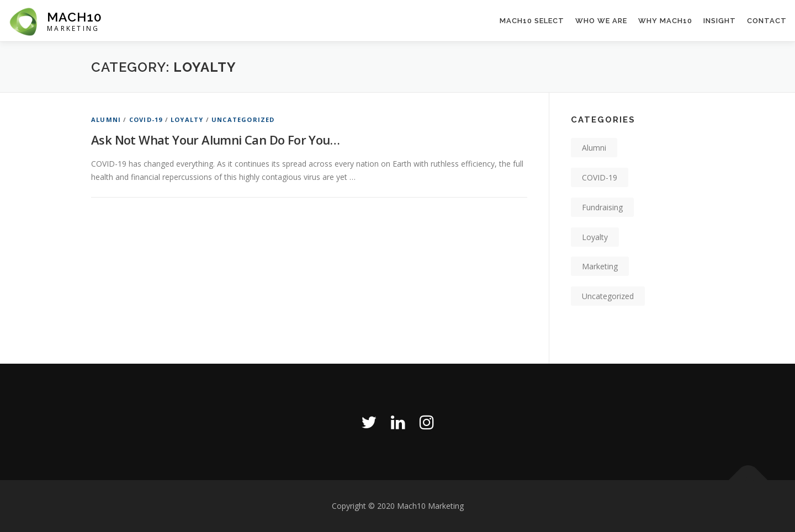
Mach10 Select (532, 21)
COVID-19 (146, 119)
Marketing (600, 266)
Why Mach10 (665, 21)
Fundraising (602, 207)
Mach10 (75, 17)
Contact (767, 21)
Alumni (106, 119)
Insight (720, 21)
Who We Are (601, 21)
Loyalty (187, 119)
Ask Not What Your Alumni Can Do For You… (215, 140)
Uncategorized (243, 119)
